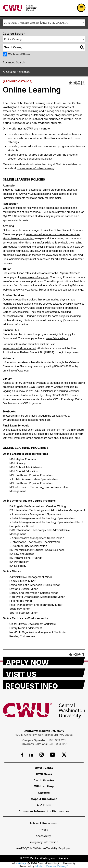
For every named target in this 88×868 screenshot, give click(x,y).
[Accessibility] (43, 836)
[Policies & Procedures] (43, 823)
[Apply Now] (44, 661)
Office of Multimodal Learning (27, 103)
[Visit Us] (44, 673)
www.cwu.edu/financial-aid (19, 348)
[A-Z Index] (44, 805)
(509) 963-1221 (58, 744)
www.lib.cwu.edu (29, 391)
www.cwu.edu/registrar (34, 277)
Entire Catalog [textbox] (13, 39)
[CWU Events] (44, 768)
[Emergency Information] (43, 842)
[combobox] (44, 23)
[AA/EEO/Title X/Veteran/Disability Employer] (43, 848)
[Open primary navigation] (81, 8)
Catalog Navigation (18, 72)
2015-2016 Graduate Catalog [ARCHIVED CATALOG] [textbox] (37, 23)
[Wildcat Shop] (44, 786)
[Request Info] (44, 684)
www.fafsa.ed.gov (57, 338)
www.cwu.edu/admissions (35, 194)
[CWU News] (44, 774)
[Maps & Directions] (44, 799)
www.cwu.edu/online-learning (36, 168)
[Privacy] (43, 830)
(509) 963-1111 (57, 740)
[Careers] (44, 793)
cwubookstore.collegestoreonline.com (27, 420)
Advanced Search (14, 62)
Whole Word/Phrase (19, 54)
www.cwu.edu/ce (27, 290)
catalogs (21, 863)
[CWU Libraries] (44, 780)
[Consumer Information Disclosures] (44, 811)
